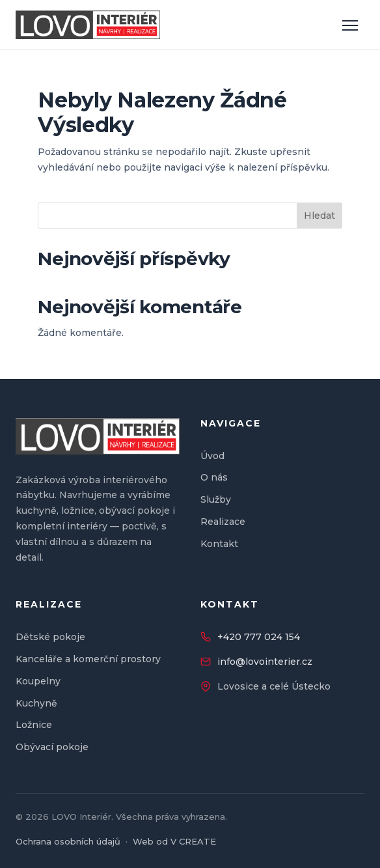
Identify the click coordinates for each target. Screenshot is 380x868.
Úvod (212, 456)
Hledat (319, 216)
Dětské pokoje (50, 637)
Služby (216, 499)
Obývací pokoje (52, 747)
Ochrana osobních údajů (68, 841)
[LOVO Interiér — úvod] (88, 25)
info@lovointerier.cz (265, 662)
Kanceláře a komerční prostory (88, 659)
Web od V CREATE (174, 841)
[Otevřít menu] (350, 25)
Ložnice (34, 725)
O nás (214, 477)
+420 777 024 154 (259, 637)
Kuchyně (36, 703)
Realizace (223, 522)
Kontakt (219, 544)
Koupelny (38, 681)
